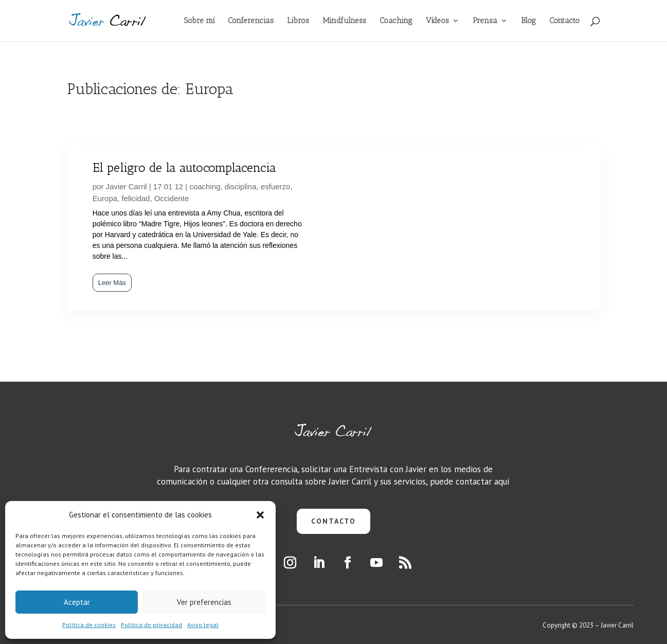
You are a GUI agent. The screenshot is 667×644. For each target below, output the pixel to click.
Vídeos (437, 21)
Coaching (396, 21)
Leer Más (112, 283)
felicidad (136, 198)
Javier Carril (127, 186)
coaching (205, 186)
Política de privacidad (151, 625)
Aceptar (77, 602)
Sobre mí (199, 21)
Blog (528, 21)
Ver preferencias (204, 602)
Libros (298, 21)
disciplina (241, 186)
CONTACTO (333, 521)
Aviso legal (203, 625)
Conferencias (251, 21)
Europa (105, 198)
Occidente (172, 198)
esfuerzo (276, 186)
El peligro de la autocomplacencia (184, 167)
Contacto (564, 21)
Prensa (485, 21)
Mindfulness (344, 21)
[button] (260, 515)
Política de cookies (89, 625)
